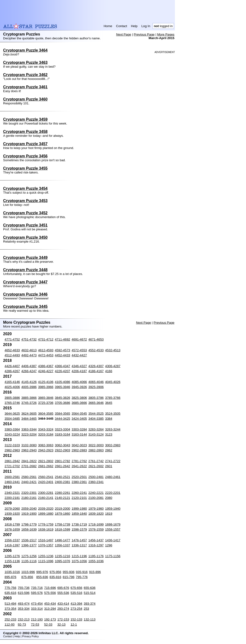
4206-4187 (79, 371)
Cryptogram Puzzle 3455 (25, 168)
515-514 (90, 593)
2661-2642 (62, 466)
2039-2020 (46, 509)
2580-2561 (29, 477)
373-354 (10, 609)
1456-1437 (96, 540)
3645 (109, 403)
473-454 (37, 604)
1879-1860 (62, 514)
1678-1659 (12, 529)
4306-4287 (113, 366)
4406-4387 (29, 366)
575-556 (50, 593)
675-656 (77, 588)
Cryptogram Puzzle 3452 (25, 213)
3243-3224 (12, 434)
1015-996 (28, 572)
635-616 (10, 593)
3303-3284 (79, 429)
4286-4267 (12, 371)
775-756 (10, 588)
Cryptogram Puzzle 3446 (25, 294)
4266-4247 (29, 371)
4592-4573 (62, 350)
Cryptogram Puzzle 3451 (25, 225)
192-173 (50, 619)
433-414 (63, 604)
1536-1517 (29, 540)
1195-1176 (96, 556)
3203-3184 (46, 434)
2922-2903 (62, 450)
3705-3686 (62, 403)
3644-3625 (12, 414)
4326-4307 (96, 366)
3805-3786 (96, 398)
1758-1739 (62, 524)
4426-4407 (12, 366)
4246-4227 (46, 371)
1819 (109, 514)
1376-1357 (46, 545)
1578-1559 (96, 529)
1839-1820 (96, 514)
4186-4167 (96, 371)
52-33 (48, 624)
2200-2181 (12, 498)
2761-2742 (96, 461)
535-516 (77, 593)
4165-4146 (12, 382)
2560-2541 (46, 477)
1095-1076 (62, 561)
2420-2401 (46, 482)
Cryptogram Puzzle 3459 (25, 119)
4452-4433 (62, 355)
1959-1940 (113, 509)
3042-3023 (79, 445)
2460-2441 (12, 482)
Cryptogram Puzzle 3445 (25, 307)
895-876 (10, 577)
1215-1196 (79, 556)
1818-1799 (12, 524)
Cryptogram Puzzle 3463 (25, 63)
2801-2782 (62, 461)
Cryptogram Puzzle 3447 (25, 282)
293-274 (63, 609)
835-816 (55, 577)
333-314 (37, 609)
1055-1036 (96, 561)
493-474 (24, 604)
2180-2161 (29, 498)
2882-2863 (96, 450)
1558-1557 (113, 529)
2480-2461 (113, 477)
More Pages (166, 34)
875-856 (27, 577)
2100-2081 (96, 498)
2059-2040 (29, 509)
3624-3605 (29, 414)
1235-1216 (62, 556)
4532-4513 (113, 350)
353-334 (24, 609)
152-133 (77, 619)
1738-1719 (79, 524)
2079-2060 (12, 509)
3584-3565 (62, 414)
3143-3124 (96, 434)
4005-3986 (29, 387)
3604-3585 (46, 414)
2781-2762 (79, 461)
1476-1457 (79, 540)
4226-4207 (62, 371)
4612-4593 (46, 350)
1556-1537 (12, 540)
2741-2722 (113, 461)
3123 (109, 434)
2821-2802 (46, 461)
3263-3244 (113, 429)
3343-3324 (46, 429)
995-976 (42, 572)
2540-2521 (62, 477)
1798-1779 (29, 524)
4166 (109, 371)
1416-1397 (12, 545)
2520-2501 (79, 477)
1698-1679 (113, 524)
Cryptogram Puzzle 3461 (25, 87)
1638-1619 (46, 529)
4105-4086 (62, 382)
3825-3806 (79, 398)
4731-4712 (46, 339)
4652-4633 (12, 350)
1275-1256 (29, 556)
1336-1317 (79, 545)
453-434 (50, 604)
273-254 (77, 609)
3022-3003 (96, 445)
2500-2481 (96, 477)
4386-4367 (46, 366)
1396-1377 (29, 545)
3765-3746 (12, 403)
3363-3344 (29, 429)
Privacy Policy (30, 636)
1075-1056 (79, 561)
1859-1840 (79, 514)
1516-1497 (46, 540)
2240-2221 (96, 493)
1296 (109, 545)
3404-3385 (96, 419)
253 (86, 609)
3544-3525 (96, 414)
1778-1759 (46, 524)
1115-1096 (46, 561)
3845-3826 (62, 398)
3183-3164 (62, 434)
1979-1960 (96, 509)
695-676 (63, 588)
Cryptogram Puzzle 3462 (25, 75)
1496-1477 (62, 540)
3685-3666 (79, 403)
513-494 (10, 604)
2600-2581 (12, 477)
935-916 (82, 572)
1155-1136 (12, 561)
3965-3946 (62, 387)
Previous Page (144, 34)
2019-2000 (62, 509)
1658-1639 (29, 529)
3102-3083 (29, 445)
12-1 (74, 624)
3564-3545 (79, 414)
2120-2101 (79, 498)
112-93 (10, 624)
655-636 (90, 588)
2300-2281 (46, 493)
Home (108, 26)
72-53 (35, 624)
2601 (109, 466)
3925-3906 (96, 387)
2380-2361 (79, 482)
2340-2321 (12, 493)
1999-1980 (79, 509)
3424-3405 (79, 419)
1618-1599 (62, 529)
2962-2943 (29, 450)
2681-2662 (46, 466)
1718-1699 (96, 524)
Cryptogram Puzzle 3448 (25, 270)
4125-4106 (46, 382)
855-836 (42, 577)
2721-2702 (12, 466)
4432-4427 (79, 355)
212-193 (37, 619)
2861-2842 (12, 461)
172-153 (63, 619)
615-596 (24, 593)
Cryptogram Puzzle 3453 (25, 201)
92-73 (22, 624)
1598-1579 (79, 529)
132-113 (90, 619)
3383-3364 (12, 429)
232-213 (24, 619)
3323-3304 (62, 429)
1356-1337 (62, 545)
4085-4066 (79, 382)
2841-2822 (29, 461)
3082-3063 (46, 445)
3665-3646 (96, 403)
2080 (109, 498)
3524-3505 (113, 414)
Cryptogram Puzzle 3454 (25, 188)
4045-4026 (113, 382)
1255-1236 (46, 556)
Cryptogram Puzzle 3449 (25, 258)
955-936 (69, 572)
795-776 (82, 577)
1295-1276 (12, 556)
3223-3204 (29, 434)
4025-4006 (12, 387)
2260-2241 (79, 493)
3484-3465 (29, 419)
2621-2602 (96, 466)
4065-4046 (96, 382)
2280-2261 (62, 493)
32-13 (61, 624)
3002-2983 (113, 445)
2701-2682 (29, 466)
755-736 (24, 588)
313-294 (50, 609)
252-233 (10, 619)
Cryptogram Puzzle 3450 (25, 237)
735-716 (37, 588)
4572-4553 (79, 350)
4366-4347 (62, 366)
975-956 (55, 572)
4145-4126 (29, 382)
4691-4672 (79, 339)
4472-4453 (46, 355)
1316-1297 (96, 545)
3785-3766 (113, 398)
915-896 (95, 572)
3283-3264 (96, 429)
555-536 (63, 593)
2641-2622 (79, 466)
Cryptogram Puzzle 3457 (25, 144)
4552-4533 (96, 350)
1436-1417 (113, 540)
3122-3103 (12, 445)
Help (134, 26)
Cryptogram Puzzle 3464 (25, 50)
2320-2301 (29, 493)
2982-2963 (12, 450)
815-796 (69, 577)
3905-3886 (12, 398)
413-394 (77, 604)
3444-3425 (62, 419)
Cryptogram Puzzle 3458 (25, 132)
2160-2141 (46, 498)
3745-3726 (29, 403)
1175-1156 (113, 556)
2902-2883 (79, 450)
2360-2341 (96, 482)
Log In (146, 26)
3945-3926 (79, 387)
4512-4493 (12, 355)
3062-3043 (62, 445)
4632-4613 (29, 350)
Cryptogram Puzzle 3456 (25, 156)
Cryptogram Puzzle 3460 (25, 99)
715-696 (50, 588)
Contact (122, 26)
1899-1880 (46, 514)
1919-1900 (29, 514)
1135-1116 (29, 561)
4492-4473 (29, 355)
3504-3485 (12, 419)
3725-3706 (46, 403)
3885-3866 (29, 398)
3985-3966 (46, 387)
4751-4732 (29, 339)
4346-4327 (79, 366)
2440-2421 (29, 482)
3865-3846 (46, 398)
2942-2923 (46, 450)
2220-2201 (113, 493)
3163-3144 (79, 434)
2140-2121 (62, 498)
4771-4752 (12, 339)
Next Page (123, 34)
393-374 (90, 604)
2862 (109, 450)
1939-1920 (12, 514)
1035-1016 (12, 572)
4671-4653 (96, 339)
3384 (109, 419)
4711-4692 (62, 339)
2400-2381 (62, 482)
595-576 (37, 593)
